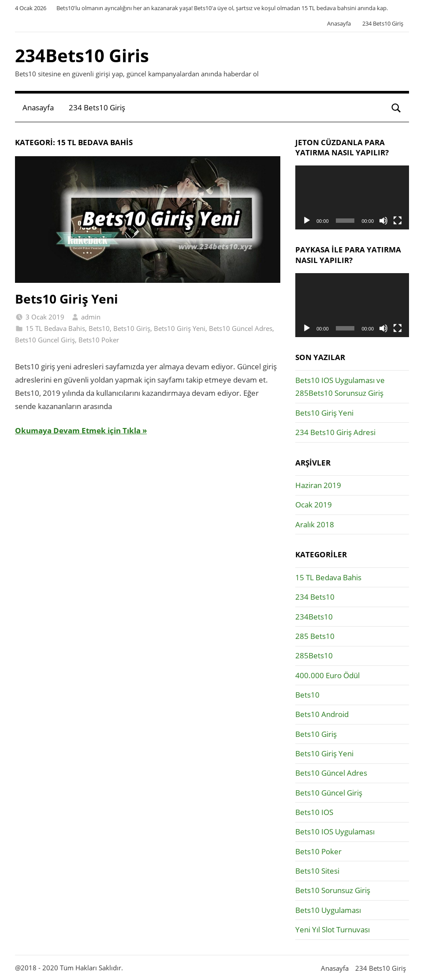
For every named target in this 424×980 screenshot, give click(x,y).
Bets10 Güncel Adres (241, 328)
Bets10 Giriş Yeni (67, 299)
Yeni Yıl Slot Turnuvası (333, 929)
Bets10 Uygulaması (328, 910)
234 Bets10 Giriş (383, 23)
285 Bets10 (315, 636)
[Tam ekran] (398, 221)
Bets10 (99, 328)
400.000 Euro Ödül (327, 675)
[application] (352, 197)
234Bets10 (314, 617)
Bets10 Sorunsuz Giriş (333, 890)
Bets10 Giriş (132, 328)
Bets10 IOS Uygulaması (335, 832)
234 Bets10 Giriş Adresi (335, 432)
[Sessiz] (383, 221)
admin (91, 317)
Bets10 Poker (99, 340)
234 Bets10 (315, 597)
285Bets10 (314, 655)
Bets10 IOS (314, 812)
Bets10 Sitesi (317, 871)
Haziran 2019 (318, 485)
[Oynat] (307, 221)
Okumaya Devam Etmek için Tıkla (78, 430)
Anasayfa (339, 23)
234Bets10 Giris (82, 55)
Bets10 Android (322, 714)
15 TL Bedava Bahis (55, 328)
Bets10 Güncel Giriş (45, 340)
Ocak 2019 (314, 505)
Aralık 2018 (315, 524)
